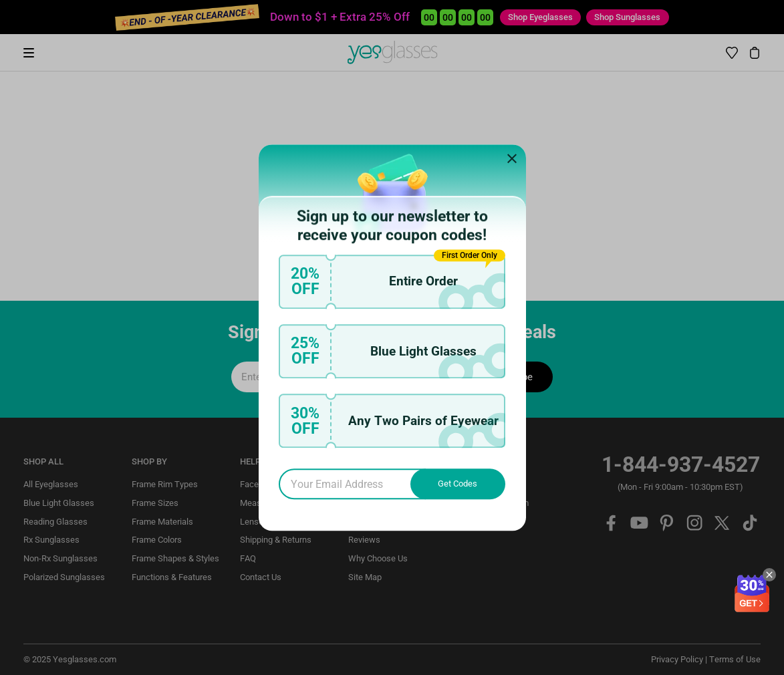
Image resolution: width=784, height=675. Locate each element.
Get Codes (458, 484)
